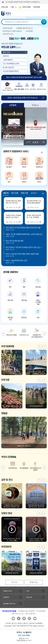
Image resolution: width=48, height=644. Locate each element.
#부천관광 (29, 31)
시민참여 (13, 105)
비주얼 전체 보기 (44, 142)
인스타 (29, 619)
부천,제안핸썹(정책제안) (11, 71)
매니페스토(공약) (8, 68)
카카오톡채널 (24, 619)
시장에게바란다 (8, 60)
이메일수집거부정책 (26, 611)
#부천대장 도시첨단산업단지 (12, 31)
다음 (38, 142)
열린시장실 (6, 52)
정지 (35, 142)
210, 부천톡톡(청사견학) (11, 64)
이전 (33, 142)
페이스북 (19, 619)
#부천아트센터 (8, 28)
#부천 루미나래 (8, 34)
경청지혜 (6, 56)
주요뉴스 (35, 105)
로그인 (14, 582)
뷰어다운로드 (31, 614)
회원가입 (34, 582)
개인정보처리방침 (9, 611)
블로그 (13, 619)
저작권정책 (41, 611)
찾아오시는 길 (18, 614)
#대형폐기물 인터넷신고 (25, 28)
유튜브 (35, 619)
